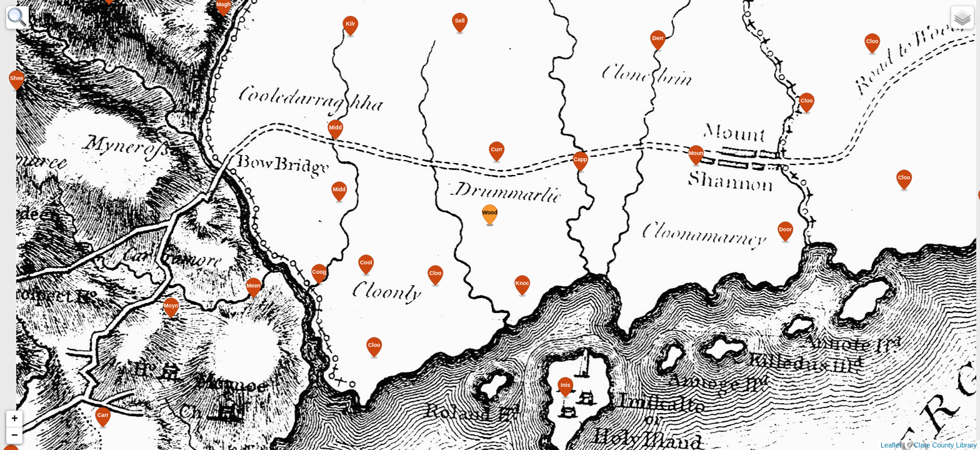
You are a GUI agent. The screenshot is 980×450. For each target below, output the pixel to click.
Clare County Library (945, 445)
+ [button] (15, 419)
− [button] (15, 436)
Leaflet (891, 445)
